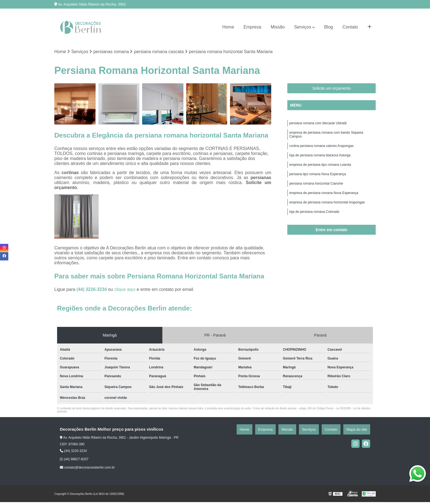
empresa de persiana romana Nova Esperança (324, 205)
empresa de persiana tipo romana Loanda (320, 173)
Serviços (303, 27)
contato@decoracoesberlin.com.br (87, 469)
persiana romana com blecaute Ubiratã (318, 126)
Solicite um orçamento (332, 90)
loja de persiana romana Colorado (314, 226)
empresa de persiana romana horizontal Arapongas (327, 215)
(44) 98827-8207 (74, 461)
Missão (278, 27)
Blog (329, 27)
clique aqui (125, 291)
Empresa (252, 27)
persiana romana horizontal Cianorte (316, 194)
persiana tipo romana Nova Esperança (318, 183)
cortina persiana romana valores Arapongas (321, 152)
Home (228, 27)
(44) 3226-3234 (92, 291)
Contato (350, 27)
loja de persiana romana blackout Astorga (320, 162)
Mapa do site (360, 431)
